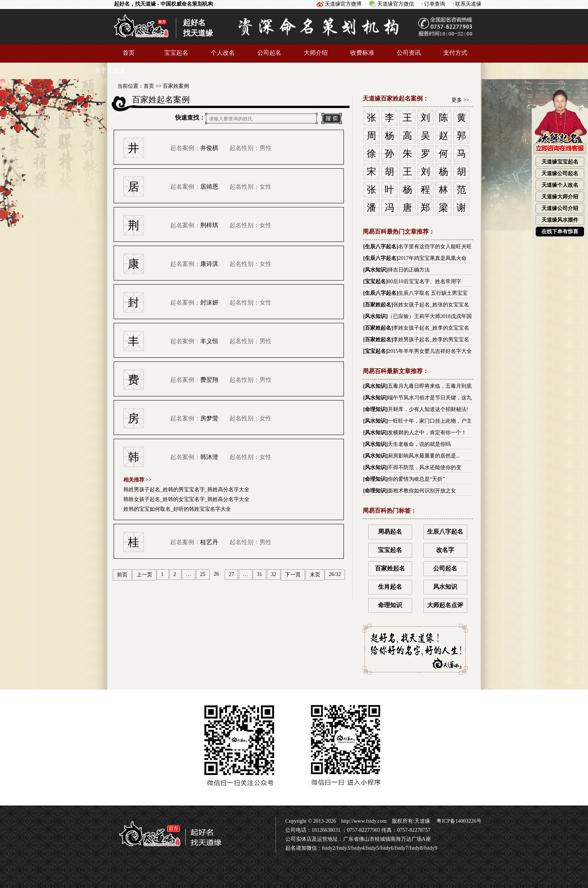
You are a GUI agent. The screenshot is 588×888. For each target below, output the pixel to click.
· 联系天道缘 (467, 4)
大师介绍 (316, 53)
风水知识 (375, 270)
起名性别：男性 (250, 148)
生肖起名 (390, 587)
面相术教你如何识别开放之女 (422, 491)
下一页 (293, 575)
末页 (315, 575)
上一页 (144, 575)
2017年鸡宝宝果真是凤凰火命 (432, 258)
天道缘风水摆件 (560, 220)
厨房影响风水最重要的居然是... (424, 456)
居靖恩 (209, 187)
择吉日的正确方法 (409, 270)
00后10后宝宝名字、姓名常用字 (424, 281)
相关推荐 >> (137, 480)
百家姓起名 (378, 305)
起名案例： (194, 148)
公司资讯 (409, 53)
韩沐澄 (209, 457)
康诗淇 (209, 264)
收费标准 (362, 53)
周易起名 (390, 532)
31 (259, 574)
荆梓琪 (209, 225)
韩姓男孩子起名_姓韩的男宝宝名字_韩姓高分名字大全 (186, 490)
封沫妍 (209, 302)
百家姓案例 (176, 86)
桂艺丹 (209, 542)
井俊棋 (209, 148)
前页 (122, 575)
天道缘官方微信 (396, 4)
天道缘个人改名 (560, 185)
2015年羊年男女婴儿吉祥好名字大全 (430, 351)
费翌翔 (209, 380)
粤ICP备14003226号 (458, 821)
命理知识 (375, 409)
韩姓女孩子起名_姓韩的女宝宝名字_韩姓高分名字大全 (186, 499)
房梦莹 (209, 418)
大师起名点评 (445, 605)
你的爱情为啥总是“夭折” (416, 479)
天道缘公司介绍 (560, 208)
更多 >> (460, 100)
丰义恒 (209, 341)
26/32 (335, 574)
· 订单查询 (433, 4)
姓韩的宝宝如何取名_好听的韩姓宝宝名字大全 (177, 509)
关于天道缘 (110, 70)
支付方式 (455, 53)
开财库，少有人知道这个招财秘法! (428, 409)
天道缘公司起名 (560, 173)
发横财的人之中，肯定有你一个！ (427, 433)
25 (203, 574)
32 (274, 574)
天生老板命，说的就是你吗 (419, 444)
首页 (129, 53)
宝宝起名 (176, 53)
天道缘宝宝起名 (560, 162)
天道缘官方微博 (343, 4)
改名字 (445, 550)
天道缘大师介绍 (560, 197)
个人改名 (223, 53)
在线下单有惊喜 (560, 232)
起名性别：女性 (250, 187)
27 (231, 574)
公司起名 (269, 53)
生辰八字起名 (381, 247)
